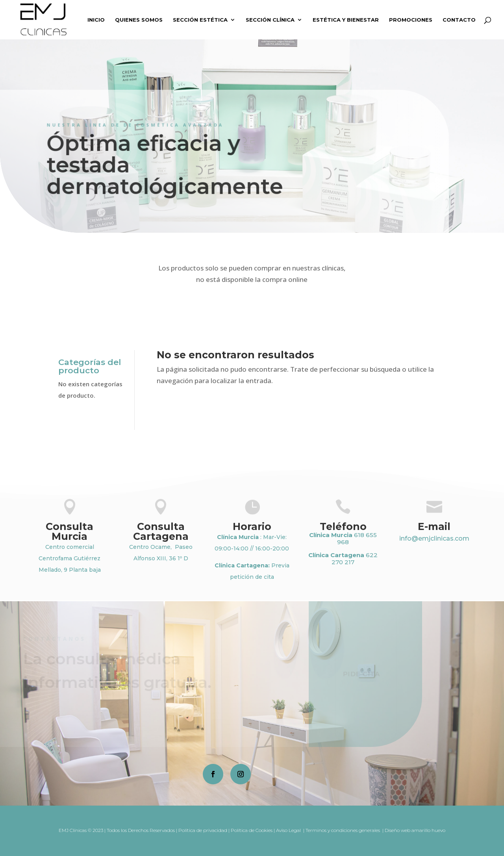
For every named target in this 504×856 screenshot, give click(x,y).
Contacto (459, 20)
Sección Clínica (270, 20)
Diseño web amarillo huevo (415, 830)
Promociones (411, 20)
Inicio (96, 20)
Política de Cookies (252, 830)
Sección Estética (200, 20)
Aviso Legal (289, 830)
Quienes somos (139, 20)
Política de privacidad (203, 830)
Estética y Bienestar (346, 20)
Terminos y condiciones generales (343, 830)
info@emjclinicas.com (434, 538)
